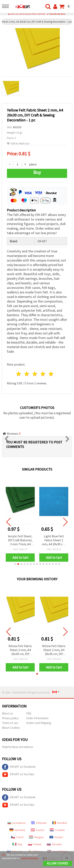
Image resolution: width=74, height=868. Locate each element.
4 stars (43, 374)
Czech (17, 837)
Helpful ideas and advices (18, 747)
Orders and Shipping (39, 723)
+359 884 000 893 (56, 14)
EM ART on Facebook (19, 767)
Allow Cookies (58, 863)
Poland (35, 844)
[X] (3, 855)
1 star (19, 374)
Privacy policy (10, 718)
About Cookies (11, 728)
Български (16, 823)
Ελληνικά (39, 823)
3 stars (35, 374)
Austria (37, 830)
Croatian (57, 830)
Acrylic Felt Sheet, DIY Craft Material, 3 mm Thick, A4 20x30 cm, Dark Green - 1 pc (20, 540)
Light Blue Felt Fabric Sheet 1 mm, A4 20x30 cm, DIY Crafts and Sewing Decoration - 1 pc (54, 540)
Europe (56, 837)
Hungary (36, 837)
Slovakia (54, 844)
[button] (15, 564)
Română (59, 823)
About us (7, 713)
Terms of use (10, 723)
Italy (17, 844)
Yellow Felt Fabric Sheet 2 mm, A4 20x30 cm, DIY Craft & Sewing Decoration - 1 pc (20, 650)
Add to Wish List (18, 144)
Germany (17, 830)
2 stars (27, 374)
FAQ (29, 713)
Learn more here (30, 858)
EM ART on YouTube (18, 774)
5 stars (51, 374)
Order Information (37, 718)
